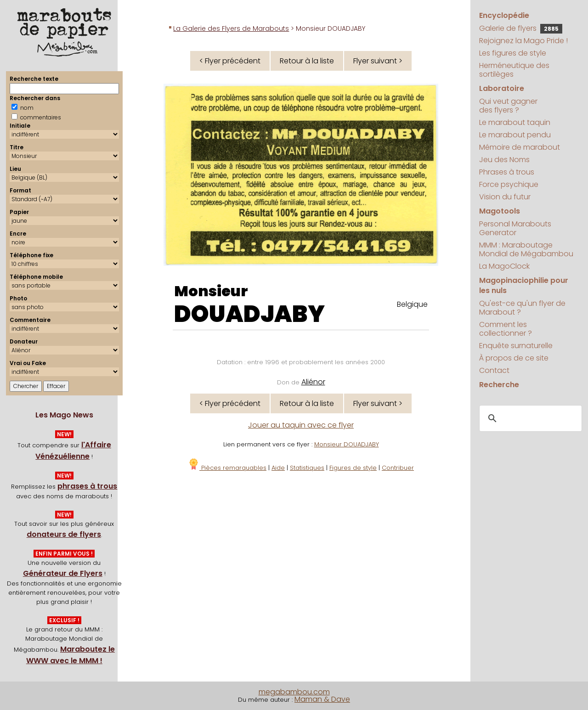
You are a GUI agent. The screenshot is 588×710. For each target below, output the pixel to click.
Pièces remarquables (227, 468)
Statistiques (307, 468)
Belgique (412, 304)
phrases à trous (87, 486)
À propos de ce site (514, 358)
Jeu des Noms (504, 160)
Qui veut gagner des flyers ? (508, 106)
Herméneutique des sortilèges (514, 70)
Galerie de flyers (521, 28)
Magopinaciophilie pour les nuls (524, 285)
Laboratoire (502, 88)
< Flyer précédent (230, 61)
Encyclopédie (504, 15)
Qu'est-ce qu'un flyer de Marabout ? (522, 308)
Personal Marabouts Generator (515, 228)
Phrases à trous (507, 172)
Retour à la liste (307, 61)
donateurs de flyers (64, 534)
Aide (278, 468)
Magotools (500, 211)
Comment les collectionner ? (506, 329)
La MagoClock (504, 266)
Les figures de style (513, 53)
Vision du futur (505, 197)
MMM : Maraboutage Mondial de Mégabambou (526, 249)
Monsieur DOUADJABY (347, 444)
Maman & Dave (322, 699)
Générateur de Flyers (63, 573)
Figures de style (353, 468)
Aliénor (313, 382)
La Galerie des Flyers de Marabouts (231, 28)
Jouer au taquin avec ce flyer (301, 425)
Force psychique (509, 184)
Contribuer (398, 468)
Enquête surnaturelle (516, 346)
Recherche (499, 385)
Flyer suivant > (378, 61)
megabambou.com (294, 692)
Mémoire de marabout (520, 147)
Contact (494, 370)
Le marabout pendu (515, 135)
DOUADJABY (249, 314)
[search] (529, 418)
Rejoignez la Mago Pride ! (523, 41)
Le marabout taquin (515, 122)
